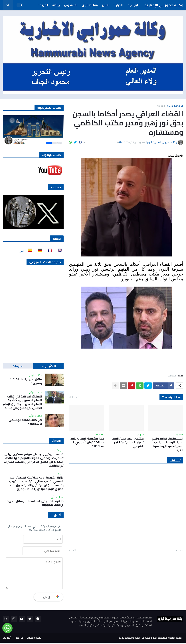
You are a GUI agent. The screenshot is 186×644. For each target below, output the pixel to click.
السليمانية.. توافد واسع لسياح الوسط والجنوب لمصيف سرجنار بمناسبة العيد (167, 444)
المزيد (21, 251)
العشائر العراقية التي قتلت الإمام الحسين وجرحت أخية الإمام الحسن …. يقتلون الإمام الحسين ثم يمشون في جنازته (22, 402)
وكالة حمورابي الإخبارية (164, 5)
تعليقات (18, 366)
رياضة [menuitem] (56, 5)
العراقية (161, 106)
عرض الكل (74, 397)
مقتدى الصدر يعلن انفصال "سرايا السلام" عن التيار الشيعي (127, 442)
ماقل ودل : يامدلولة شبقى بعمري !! (24, 381)
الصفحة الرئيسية (175, 106)
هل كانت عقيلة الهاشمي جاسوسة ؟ (25, 422)
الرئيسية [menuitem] (133, 5)
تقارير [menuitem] (106, 5)
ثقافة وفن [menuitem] (71, 5)
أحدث (179, 550)
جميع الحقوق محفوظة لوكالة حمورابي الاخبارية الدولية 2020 (150, 639)
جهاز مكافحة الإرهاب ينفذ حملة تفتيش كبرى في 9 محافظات (87, 442)
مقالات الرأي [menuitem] (90, 5)
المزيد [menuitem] (44, 5)
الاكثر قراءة (48, 366)
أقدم (73, 550)
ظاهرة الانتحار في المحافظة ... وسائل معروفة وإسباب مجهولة (34, 503)
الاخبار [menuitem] (120, 5)
